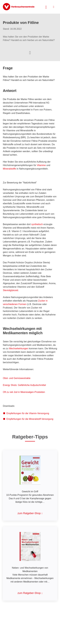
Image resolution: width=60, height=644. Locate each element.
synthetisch (37, 224)
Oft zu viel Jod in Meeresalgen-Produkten (24, 392)
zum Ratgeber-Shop (29, 513)
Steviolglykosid (10, 290)
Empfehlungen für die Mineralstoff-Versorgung (30, 419)
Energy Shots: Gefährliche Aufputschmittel (24, 385)
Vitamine (41, 165)
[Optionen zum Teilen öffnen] (30, 52)
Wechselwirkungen (19, 348)
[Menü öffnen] (54, 7)
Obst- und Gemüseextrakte (17, 378)
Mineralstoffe (9, 169)
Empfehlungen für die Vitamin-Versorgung (28, 413)
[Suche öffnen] (46, 7)
